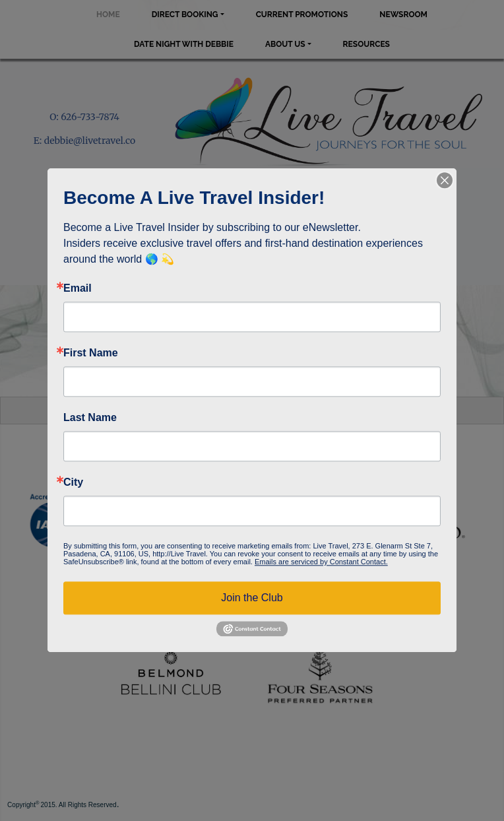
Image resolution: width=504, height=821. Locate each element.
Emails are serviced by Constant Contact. (321, 562)
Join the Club (252, 598)
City (73, 482)
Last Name (90, 418)
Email (78, 288)
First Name (91, 353)
